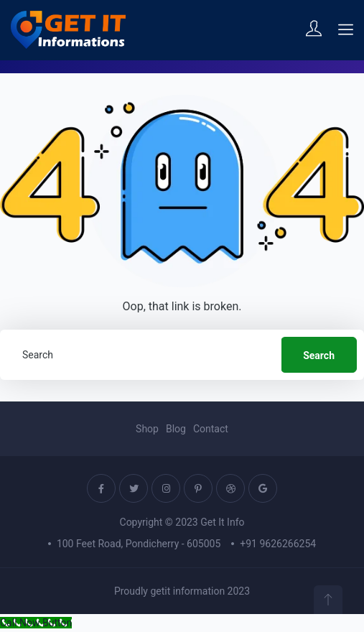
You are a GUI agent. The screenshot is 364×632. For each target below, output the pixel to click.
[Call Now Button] (36, 623)
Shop (147, 429)
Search (319, 355)
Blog (176, 429)
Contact (211, 429)
